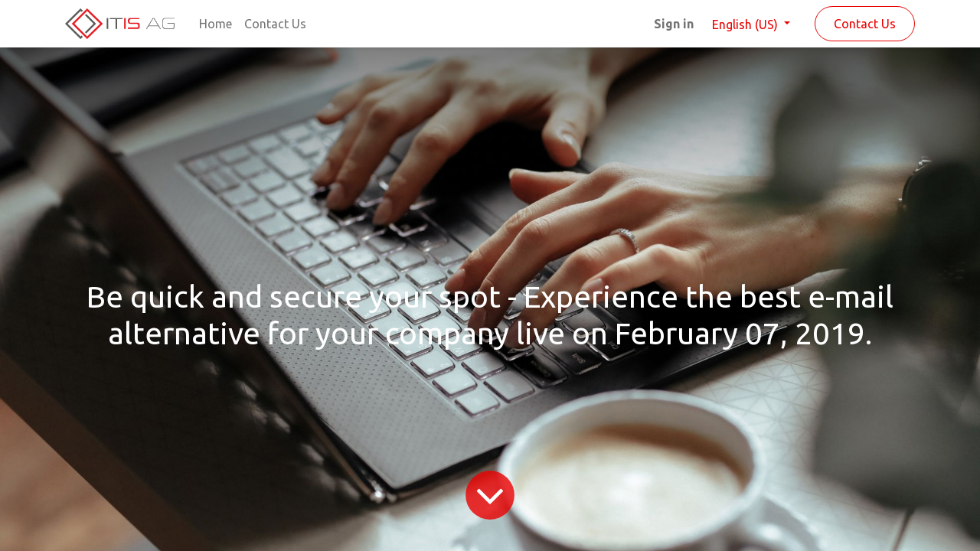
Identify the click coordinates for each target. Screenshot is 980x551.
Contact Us (865, 24)
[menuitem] (216, 24)
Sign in (674, 24)
